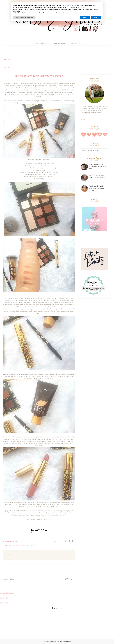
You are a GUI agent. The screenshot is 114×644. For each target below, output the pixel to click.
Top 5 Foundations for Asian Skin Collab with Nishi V (97, 188)
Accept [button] (96, 17)
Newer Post (9, 579)
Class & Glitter (52, 642)
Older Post (69, 579)
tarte (32, 546)
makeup (25, 546)
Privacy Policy (7, 67)
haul (18, 546)
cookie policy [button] (82, 7)
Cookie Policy (7, 59)
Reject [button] (85, 17)
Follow (83, 120)
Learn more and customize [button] (24, 17)
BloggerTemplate (67, 642)
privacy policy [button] (62, 5)
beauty (12, 546)
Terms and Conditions (7, 593)
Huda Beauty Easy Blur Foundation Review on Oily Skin (98, 167)
